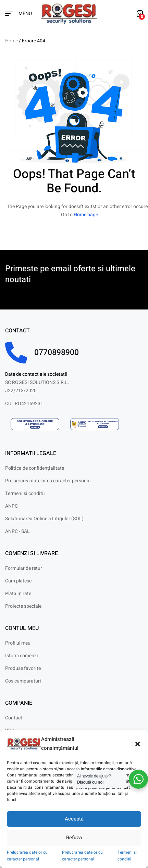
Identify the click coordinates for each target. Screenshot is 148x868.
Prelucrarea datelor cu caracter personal (27, 856)
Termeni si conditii (127, 856)
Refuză (74, 838)
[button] (138, 744)
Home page (86, 215)
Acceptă (74, 819)
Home (11, 41)
